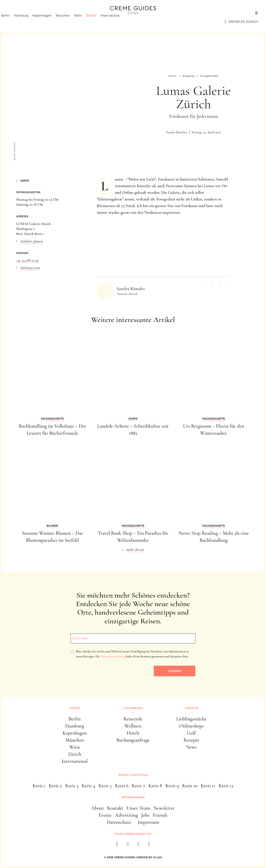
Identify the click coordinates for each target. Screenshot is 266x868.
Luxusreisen (41, 13)
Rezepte (191, 740)
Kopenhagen (49, 22)
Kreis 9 (172, 786)
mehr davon (135, 549)
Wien (85, 22)
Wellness (133, 726)
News (191, 747)
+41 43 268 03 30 (28, 260)
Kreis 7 (138, 786)
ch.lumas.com (30, 268)
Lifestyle (68, 13)
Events (105, 815)
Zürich (99, 22)
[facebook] (117, 845)
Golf (191, 733)
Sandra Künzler (177, 132)
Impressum (149, 822)
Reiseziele (133, 719)
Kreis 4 (88, 786)
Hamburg (28, 22)
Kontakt (115, 808)
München (70, 22)
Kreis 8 (155, 786)
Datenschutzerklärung (113, 656)
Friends (160, 815)
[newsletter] (149, 845)
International (117, 22)
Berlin (13, 22)
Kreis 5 (105, 786)
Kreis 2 (55, 786)
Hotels (133, 733)
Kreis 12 (226, 786)
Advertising (126, 815)
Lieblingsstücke (191, 719)
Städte (15, 13)
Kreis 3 (72, 786)
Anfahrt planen (32, 241)
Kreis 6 (122, 786)
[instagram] (128, 845)
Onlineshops (191, 726)
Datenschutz (119, 822)
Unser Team (138, 808)
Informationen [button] (133, 797)
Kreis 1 (39, 786)
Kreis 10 (190, 786)
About (98, 808)
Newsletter (164, 808)
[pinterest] (138, 845)
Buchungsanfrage (133, 740)
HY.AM (157, 857)
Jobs (145, 815)
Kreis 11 (208, 786)
